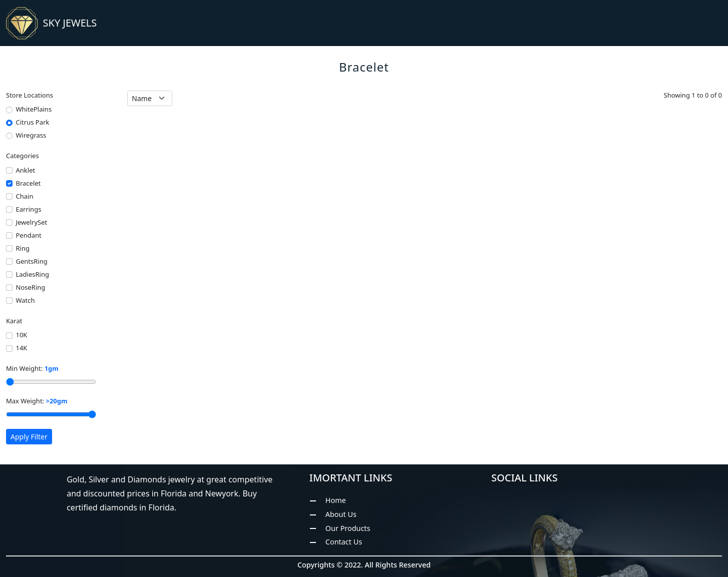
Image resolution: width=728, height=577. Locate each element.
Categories (23, 156)
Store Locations (30, 95)
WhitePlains (34, 109)
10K (22, 335)
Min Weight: (32, 368)
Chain (25, 196)
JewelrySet (32, 222)
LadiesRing (33, 274)
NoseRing (31, 287)
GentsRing (32, 261)
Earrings (29, 209)
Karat (14, 321)
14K (22, 348)
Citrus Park (33, 122)
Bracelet (29, 183)
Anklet (26, 170)
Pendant (29, 235)
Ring (23, 248)
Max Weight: (37, 401)
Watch (26, 300)
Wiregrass (31, 135)
